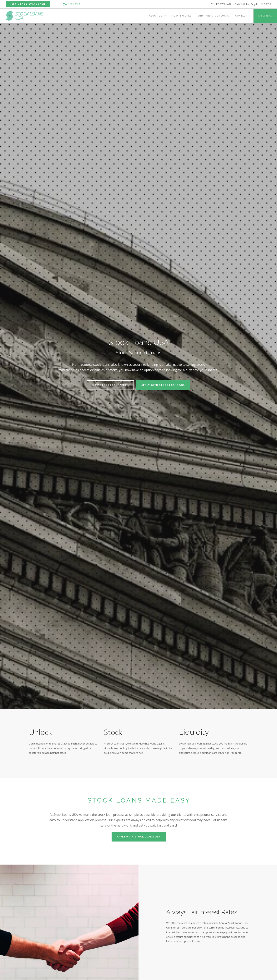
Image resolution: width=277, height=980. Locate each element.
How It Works (182, 16)
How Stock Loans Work (110, 385)
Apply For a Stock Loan (28, 4)
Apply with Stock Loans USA (163, 385)
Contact (241, 16)
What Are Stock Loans (213, 16)
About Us (156, 16)
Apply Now (265, 16)
